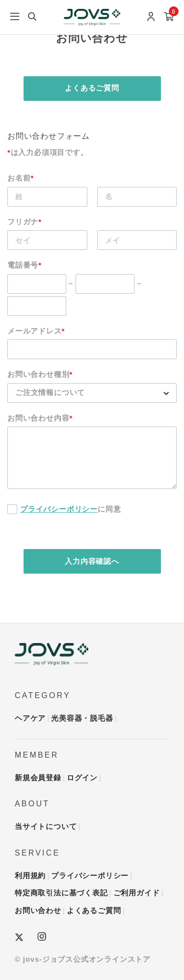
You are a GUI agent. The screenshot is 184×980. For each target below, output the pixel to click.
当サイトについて (46, 826)
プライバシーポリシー (59, 509)
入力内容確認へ (92, 561)
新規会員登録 (38, 778)
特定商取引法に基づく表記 (61, 893)
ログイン (82, 778)
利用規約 (30, 875)
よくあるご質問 (92, 88)
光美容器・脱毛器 (82, 718)
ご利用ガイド (137, 893)
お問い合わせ (38, 910)
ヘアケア (30, 718)
